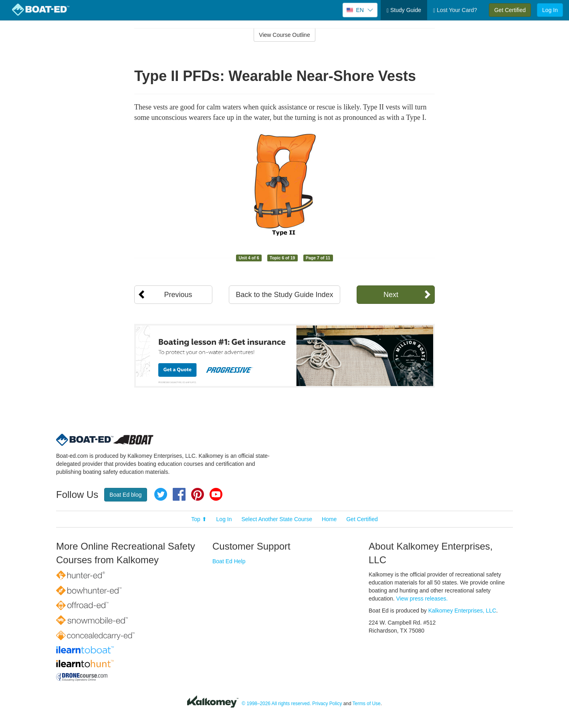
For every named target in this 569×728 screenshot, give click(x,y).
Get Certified (510, 10)
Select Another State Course (277, 519)
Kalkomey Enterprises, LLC (462, 611)
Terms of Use (367, 704)
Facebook (179, 494)
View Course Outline (284, 35)
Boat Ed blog (125, 495)
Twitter (161, 494)
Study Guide (404, 10)
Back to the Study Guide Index (284, 295)
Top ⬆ (199, 519)
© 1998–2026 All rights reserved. (276, 704)
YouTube (216, 494)
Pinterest (198, 494)
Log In (550, 10)
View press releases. (422, 599)
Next (391, 295)
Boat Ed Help (229, 561)
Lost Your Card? (455, 10)
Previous (178, 295)
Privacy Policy (327, 704)
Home (329, 519)
